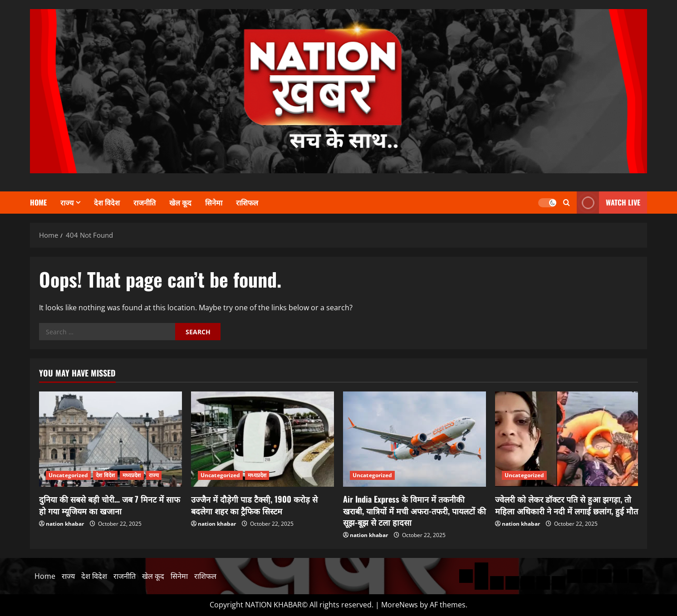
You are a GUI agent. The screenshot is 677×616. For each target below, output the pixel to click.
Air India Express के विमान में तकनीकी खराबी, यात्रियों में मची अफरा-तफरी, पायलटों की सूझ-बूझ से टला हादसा (415, 510)
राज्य (67, 202)
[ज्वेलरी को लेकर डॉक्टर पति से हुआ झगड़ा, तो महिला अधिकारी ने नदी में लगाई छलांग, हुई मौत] (567, 439)
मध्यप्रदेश (132, 475)
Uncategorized (68, 475)
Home (38, 202)
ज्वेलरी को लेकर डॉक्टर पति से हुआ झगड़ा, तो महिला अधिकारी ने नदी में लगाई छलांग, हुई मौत (567, 505)
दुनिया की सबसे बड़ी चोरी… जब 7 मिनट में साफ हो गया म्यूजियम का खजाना (110, 505)
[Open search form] (567, 203)
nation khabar (65, 524)
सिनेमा (214, 202)
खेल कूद (180, 202)
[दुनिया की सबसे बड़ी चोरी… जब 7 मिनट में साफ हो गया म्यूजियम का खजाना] (110, 439)
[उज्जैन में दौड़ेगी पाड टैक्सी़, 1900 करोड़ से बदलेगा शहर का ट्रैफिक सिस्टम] (262, 439)
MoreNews (400, 605)
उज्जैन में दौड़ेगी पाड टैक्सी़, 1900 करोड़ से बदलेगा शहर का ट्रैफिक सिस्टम (254, 505)
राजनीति (145, 202)
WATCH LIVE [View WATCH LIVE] (608, 203)
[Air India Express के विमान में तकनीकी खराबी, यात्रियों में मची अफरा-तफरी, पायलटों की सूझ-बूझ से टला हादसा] (415, 439)
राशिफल (247, 202)
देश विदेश (107, 202)
